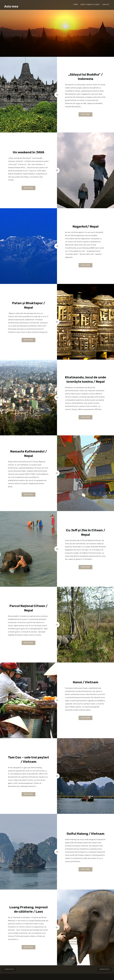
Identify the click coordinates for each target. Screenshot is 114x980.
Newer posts (105, 969)
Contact (106, 5)
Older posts (9, 969)
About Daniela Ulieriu (90, 5)
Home (76, 5)
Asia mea (11, 6)
